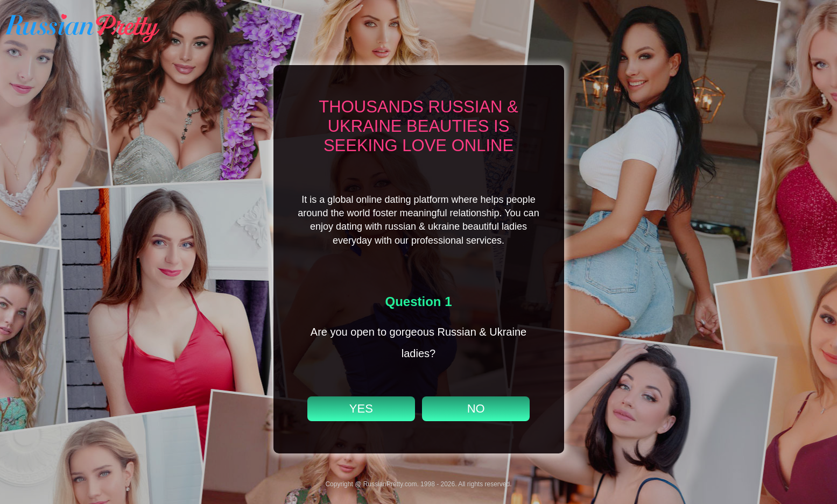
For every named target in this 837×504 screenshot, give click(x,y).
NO (476, 409)
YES (361, 409)
